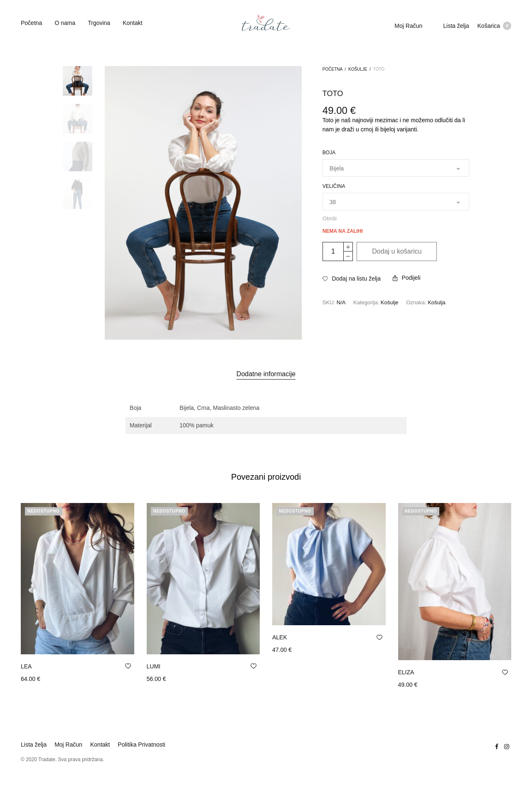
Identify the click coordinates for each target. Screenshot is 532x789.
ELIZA (406, 672)
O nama (65, 23)
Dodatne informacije (266, 374)
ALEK (280, 637)
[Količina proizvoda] (333, 251)
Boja (329, 153)
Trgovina (99, 23)
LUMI (154, 666)
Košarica (494, 26)
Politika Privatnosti (141, 745)
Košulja (437, 302)
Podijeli (406, 278)
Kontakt (132, 23)
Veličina (334, 186)
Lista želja (456, 26)
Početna (31, 23)
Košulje (358, 69)
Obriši (330, 218)
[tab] (266, 374)
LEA (26, 666)
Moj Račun (408, 26)
